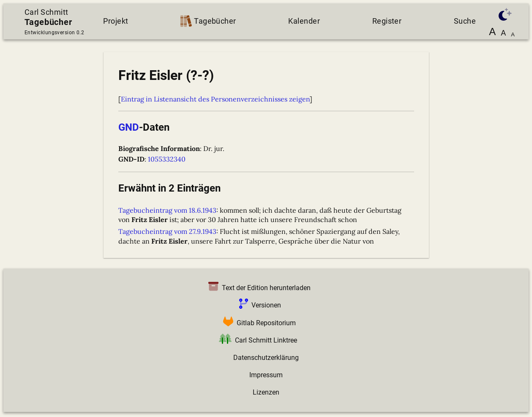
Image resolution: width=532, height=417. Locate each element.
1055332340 (167, 159)
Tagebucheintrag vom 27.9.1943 (167, 231)
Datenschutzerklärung (266, 358)
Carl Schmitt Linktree (256, 340)
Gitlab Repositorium (258, 323)
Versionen (258, 305)
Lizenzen (266, 392)
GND (129, 127)
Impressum (266, 375)
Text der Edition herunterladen (258, 288)
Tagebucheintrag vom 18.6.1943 (167, 210)
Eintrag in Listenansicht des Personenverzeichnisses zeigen (215, 99)
